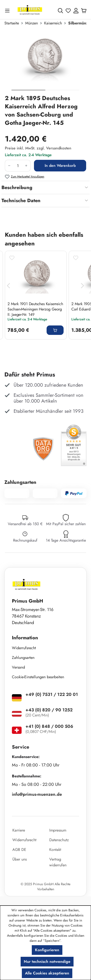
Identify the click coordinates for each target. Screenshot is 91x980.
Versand (18, 667)
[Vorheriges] (8, 286)
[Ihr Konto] (76, 11)
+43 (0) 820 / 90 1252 (49, 710)
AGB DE (19, 850)
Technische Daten (21, 201)
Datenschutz (59, 840)
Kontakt (55, 850)
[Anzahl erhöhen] (26, 166)
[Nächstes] (83, 286)
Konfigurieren (47, 950)
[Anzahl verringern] (9, 166)
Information (25, 638)
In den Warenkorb (60, 166)
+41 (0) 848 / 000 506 (49, 726)
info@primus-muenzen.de (37, 794)
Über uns (20, 859)
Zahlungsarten (23, 658)
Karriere (19, 830)
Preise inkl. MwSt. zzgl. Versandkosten (38, 148)
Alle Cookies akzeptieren (47, 973)
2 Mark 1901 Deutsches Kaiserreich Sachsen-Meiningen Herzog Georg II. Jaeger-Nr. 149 (35, 309)
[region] (45, 62)
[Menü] (8, 11)
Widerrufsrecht (24, 648)
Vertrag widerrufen (58, 862)
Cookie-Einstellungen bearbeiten (38, 677)
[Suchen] (60, 11)
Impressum (58, 830)
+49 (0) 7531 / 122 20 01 (52, 694)
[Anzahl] (18, 166)
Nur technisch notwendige (47, 962)
